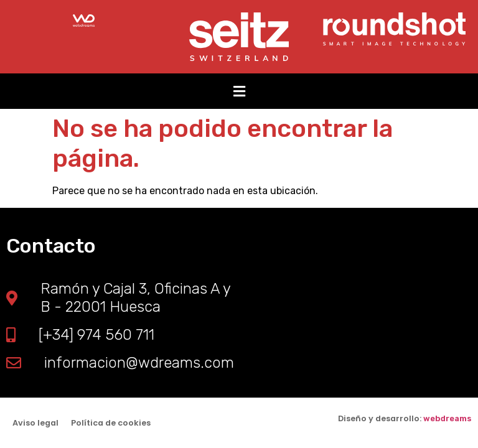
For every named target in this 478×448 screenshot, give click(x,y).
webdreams (448, 418)
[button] (239, 91)
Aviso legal (35, 423)
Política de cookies (111, 423)
